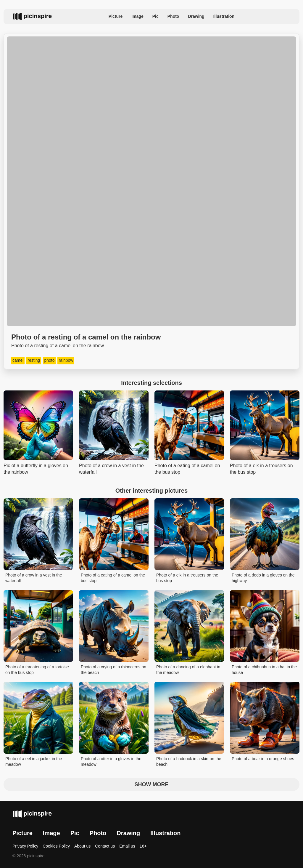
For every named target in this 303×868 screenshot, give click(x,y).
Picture (116, 16)
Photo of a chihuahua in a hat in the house (264, 670)
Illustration (224, 16)
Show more (152, 784)
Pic (155, 16)
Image (137, 16)
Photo (173, 16)
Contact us (105, 846)
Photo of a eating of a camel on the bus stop (113, 578)
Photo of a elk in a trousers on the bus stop (187, 578)
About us (82, 846)
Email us (127, 846)
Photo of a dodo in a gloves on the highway (263, 578)
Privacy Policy (25, 846)
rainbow (66, 360)
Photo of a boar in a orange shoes (263, 759)
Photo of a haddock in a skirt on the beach (189, 762)
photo (49, 360)
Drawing (196, 16)
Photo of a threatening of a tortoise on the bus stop (37, 670)
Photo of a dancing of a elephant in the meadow (188, 670)
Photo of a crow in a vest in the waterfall (34, 578)
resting (34, 360)
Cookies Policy (56, 846)
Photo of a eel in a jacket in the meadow (34, 762)
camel (18, 360)
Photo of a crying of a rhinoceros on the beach (113, 670)
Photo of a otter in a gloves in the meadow (111, 762)
